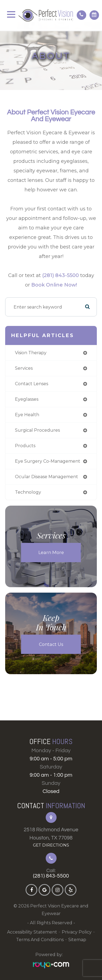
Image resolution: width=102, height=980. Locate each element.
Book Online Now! (54, 285)
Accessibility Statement (32, 932)
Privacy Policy (77, 932)
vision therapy (31, 353)
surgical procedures (37, 430)
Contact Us (51, 644)
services (24, 368)
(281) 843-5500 (61, 275)
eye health (27, 415)
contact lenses (32, 384)
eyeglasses (27, 399)
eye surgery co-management (48, 461)
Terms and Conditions (40, 940)
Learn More (51, 552)
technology (28, 492)
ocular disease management (47, 477)
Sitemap (77, 940)
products (25, 446)
